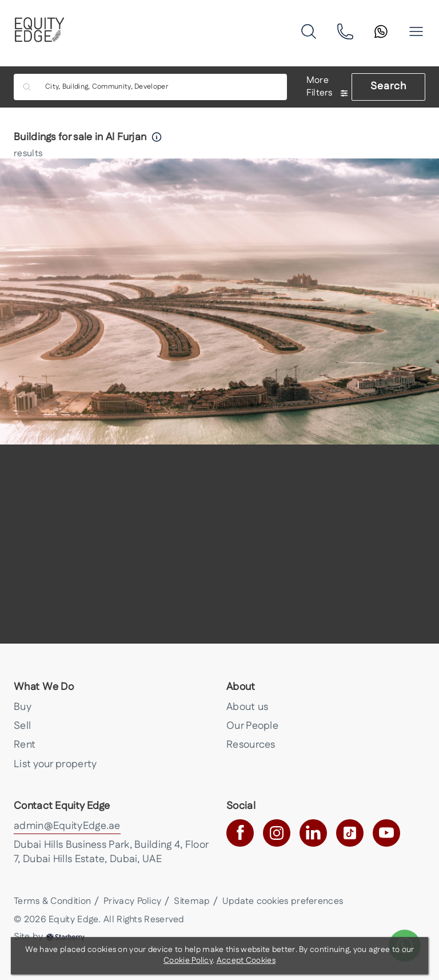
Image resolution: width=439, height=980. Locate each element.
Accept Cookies (246, 961)
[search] (309, 31)
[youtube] (386, 833)
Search (388, 86)
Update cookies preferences (283, 901)
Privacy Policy (132, 901)
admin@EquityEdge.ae (67, 826)
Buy (23, 707)
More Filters (328, 87)
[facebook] (240, 833)
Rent (25, 745)
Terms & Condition (52, 901)
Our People (252, 726)
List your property (55, 764)
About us (247, 707)
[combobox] (159, 87)
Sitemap (192, 901)
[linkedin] (313, 833)
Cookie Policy (188, 961)
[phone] (345, 31)
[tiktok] (350, 833)
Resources (251, 745)
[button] (416, 31)
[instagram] (277, 833)
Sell (22, 726)
